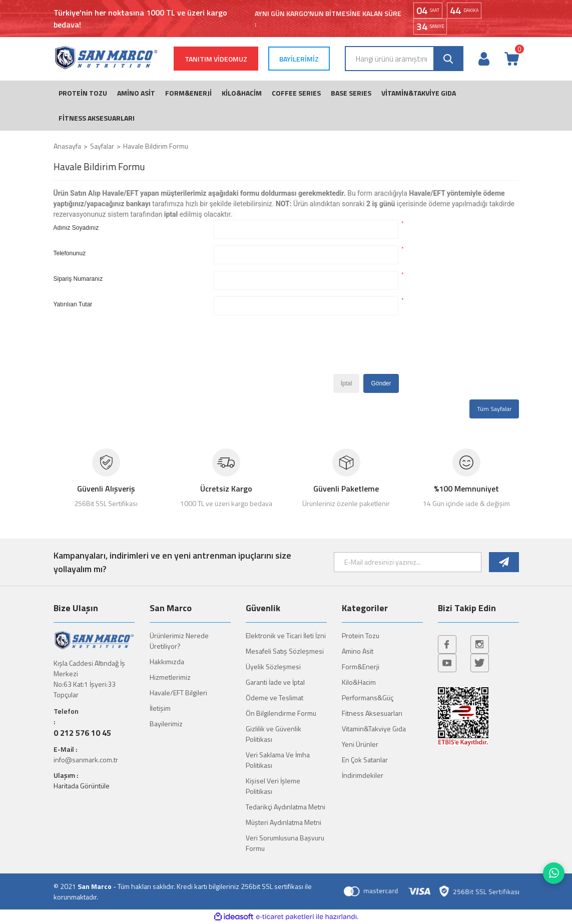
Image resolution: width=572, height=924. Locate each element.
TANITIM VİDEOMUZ (216, 59)
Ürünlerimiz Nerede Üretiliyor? (179, 641)
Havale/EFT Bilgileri (178, 692)
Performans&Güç (368, 698)
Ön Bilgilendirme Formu (281, 713)
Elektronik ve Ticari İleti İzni (286, 635)
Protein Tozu (361, 635)
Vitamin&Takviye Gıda (374, 729)
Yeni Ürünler (360, 744)
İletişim (160, 708)
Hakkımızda (167, 661)
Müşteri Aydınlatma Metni (283, 822)
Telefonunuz (70, 253)
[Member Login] (484, 59)
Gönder (381, 383)
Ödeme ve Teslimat (274, 698)
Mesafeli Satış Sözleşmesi (285, 651)
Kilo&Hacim (359, 682)
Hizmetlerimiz (170, 677)
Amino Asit (358, 651)
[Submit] (504, 562)
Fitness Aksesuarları (372, 713)
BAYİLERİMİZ (299, 59)
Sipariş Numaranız (78, 279)
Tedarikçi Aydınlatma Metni (285, 807)
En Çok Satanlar (365, 760)
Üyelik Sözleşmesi (273, 666)
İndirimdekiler (363, 775)
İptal (347, 383)
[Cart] (511, 59)
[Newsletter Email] (408, 562)
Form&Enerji (361, 666)
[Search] (404, 59)
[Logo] (106, 58)
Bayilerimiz (166, 724)
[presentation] (289, 348)
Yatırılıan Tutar (73, 304)
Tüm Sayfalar (494, 409)
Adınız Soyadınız (76, 228)
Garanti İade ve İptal (275, 682)
